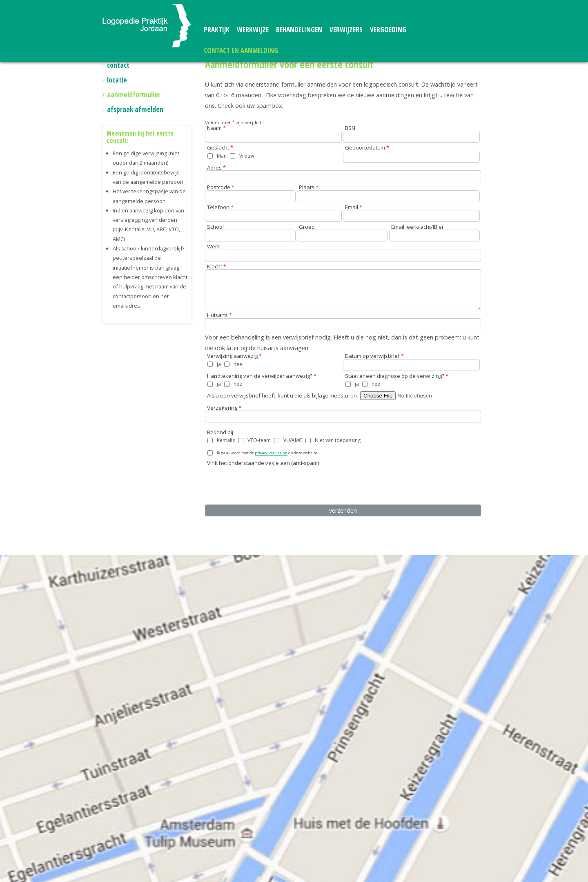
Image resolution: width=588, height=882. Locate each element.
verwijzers (346, 30)
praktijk (217, 30)
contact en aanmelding (241, 50)
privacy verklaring (271, 453)
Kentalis (226, 440)
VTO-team (259, 440)
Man (222, 156)
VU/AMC (293, 440)
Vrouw (247, 156)
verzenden (343, 510)
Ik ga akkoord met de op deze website (267, 453)
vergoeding (388, 30)
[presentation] (267, 484)
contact (118, 65)
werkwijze (253, 30)
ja (219, 364)
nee (238, 364)
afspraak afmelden (135, 109)
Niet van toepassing (338, 440)
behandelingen (299, 30)
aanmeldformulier (134, 95)
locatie (117, 80)
